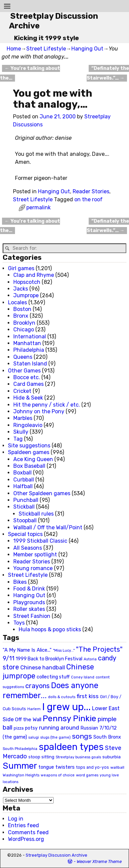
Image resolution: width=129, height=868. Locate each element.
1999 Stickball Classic (40, 541)
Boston (22, 309)
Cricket (22, 391)
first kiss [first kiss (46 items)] (88, 696)
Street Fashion (32, 616)
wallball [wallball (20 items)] (117, 767)
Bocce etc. (27, 377)
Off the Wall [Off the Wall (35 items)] (28, 720)
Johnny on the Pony (39, 411)
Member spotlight (35, 555)
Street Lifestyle (46, 49)
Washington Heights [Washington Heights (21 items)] (21, 775)
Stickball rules (36, 514)
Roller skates (29, 609)
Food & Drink (29, 589)
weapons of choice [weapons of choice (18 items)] (58, 775)
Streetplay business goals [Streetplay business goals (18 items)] (78, 757)
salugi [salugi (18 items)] (34, 737)
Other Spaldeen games (42, 493)
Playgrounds (29, 602)
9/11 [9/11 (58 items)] (8, 658)
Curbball (24, 480)
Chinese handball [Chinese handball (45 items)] (43, 667)
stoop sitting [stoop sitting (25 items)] (41, 757)
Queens (23, 357)
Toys (19, 623)
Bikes (20, 582)
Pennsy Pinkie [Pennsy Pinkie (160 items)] (69, 718)
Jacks (21, 289)
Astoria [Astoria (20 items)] (90, 659)
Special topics (25, 534)
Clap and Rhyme (34, 275)
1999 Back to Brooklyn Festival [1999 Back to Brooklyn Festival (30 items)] (49, 659)
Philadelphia (29, 350)
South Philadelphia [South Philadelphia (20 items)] (20, 749)
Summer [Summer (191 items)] (20, 766)
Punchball (26, 500)
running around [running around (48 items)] (59, 728)
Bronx (21, 316)
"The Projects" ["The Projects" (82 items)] (99, 649)
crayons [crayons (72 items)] (37, 686)
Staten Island (30, 364)
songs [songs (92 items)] (82, 736)
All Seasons (28, 548)
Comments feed (28, 832)
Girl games (21, 268)
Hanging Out (87, 49)
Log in (16, 819)
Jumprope (26, 295)
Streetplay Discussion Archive (56, 855)
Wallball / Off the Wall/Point (48, 527)
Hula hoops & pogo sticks (50, 629)
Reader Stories (91, 191)
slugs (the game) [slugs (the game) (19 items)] (55, 737)
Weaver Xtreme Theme (99, 861)
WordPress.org (26, 839)
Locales (17, 302)
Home (14, 49)
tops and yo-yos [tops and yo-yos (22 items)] (92, 767)
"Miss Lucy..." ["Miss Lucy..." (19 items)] (64, 650)
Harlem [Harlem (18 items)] (34, 709)
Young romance (33, 568)
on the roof (88, 199)
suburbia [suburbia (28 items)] (111, 757)
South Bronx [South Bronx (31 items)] (107, 737)
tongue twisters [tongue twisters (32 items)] (56, 767)
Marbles (23, 418)
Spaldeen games (29, 452)
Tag (18, 439)
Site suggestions (29, 446)
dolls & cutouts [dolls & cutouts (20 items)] (62, 697)
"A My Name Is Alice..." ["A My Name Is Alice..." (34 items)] (27, 650)
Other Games (24, 371)
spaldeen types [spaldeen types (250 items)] (71, 747)
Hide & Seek (28, 398)
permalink (38, 207)
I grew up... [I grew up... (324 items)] (66, 707)
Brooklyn (24, 323)
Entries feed (23, 825)
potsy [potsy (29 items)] (31, 728)
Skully (21, 432)
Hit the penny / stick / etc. (47, 405)
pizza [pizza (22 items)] (19, 728)
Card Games (28, 384)
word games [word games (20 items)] (87, 775)
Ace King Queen (33, 459)
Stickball (24, 507)
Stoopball (25, 520)
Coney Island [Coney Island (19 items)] (83, 677)
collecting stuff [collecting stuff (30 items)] (53, 677)
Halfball (23, 486)
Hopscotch (27, 282)
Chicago (24, 330)
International (30, 337)
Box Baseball (29, 466)
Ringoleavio (28, 425)
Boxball (22, 473)
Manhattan (27, 343)
